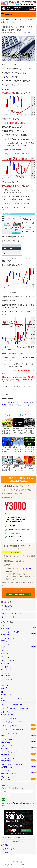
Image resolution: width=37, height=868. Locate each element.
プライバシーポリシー (9, 849)
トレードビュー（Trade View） (12, 704)
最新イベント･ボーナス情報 (11, 613)
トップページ (6, 19)
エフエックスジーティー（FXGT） (14, 730)
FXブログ (15, 19)
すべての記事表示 (8, 606)
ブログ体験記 (26, 32)
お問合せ (5, 853)
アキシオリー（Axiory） (10, 657)
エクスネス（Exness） (9, 726)
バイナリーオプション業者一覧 (12, 841)
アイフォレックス (8, 77)
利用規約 (5, 845)
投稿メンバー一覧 (8, 617)
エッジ (18, 32)
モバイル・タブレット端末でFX (13, 838)
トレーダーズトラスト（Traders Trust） (16, 708)
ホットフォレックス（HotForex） (13, 722)
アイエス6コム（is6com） (11, 718)
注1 (28, 199)
